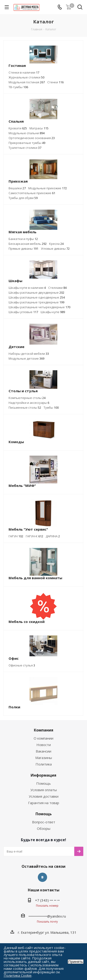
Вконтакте (42, 877)
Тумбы (51, 408)
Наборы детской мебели (29, 354)
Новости (44, 745)
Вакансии (43, 751)
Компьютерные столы (27, 398)
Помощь (43, 783)
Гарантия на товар (44, 803)
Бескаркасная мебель (28, 244)
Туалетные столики (25, 148)
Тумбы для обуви (23, 198)
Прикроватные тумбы (27, 143)
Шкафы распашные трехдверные (36, 302)
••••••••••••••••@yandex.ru (47, 916)
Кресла (56, 244)
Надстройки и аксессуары (29, 403)
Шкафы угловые (23, 312)
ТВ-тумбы (18, 87)
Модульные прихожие (48, 188)
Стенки (55, 82)
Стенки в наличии (24, 72)
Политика (44, 764)
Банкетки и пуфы (23, 239)
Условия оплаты (44, 790)
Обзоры (44, 828)
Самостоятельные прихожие (32, 193)
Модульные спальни (27, 133)
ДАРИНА (53, 536)
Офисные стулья (22, 665)
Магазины (44, 758)
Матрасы (39, 128)
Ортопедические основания (32, 138)
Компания (44, 730)
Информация (43, 775)
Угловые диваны (55, 249)
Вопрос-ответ (44, 822)
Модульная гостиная (27, 82)
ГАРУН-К (34, 536)
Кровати (18, 128)
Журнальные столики (26, 77)
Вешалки (17, 188)
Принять (76, 962)
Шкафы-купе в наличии (27, 288)
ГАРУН (16, 536)
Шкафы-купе (53, 312)
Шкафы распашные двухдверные (36, 292)
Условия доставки (44, 796)
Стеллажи (57, 288)
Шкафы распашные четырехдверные (39, 307)
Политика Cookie (18, 975)
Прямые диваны (23, 249)
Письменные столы (25, 408)
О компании (43, 738)
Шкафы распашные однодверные (37, 297)
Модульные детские (26, 358)
